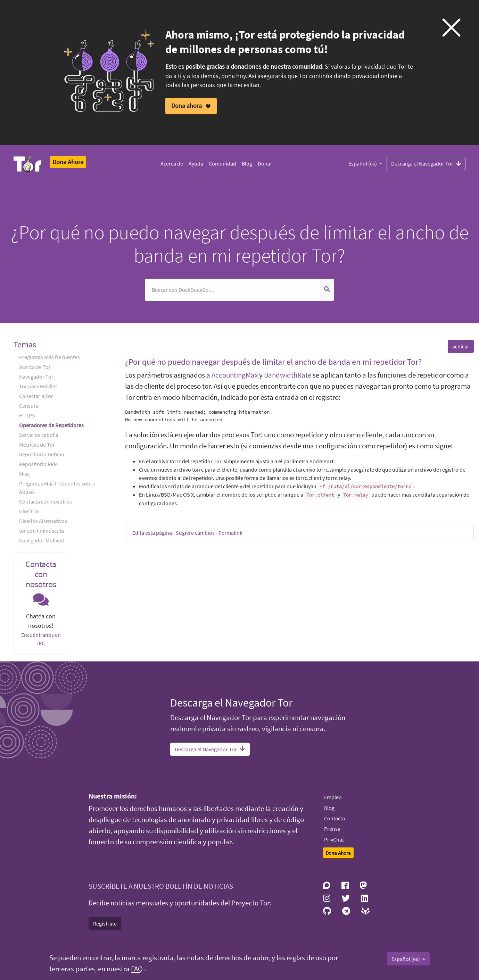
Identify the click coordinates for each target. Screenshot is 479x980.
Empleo (333, 797)
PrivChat (334, 839)
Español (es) (363, 163)
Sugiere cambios (195, 533)
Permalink (230, 533)
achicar (461, 346)
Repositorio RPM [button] (39, 464)
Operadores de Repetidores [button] (51, 425)
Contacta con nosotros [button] (46, 501)
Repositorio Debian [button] (42, 454)
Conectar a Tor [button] (36, 396)
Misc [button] (24, 474)
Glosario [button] (29, 511)
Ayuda (196, 163)
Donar (265, 163)
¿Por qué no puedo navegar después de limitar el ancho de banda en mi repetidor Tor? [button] (273, 362)
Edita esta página (152, 533)
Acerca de (172, 163)
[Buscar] (232, 290)
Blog (247, 163)
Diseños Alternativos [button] (43, 521)
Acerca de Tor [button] (35, 367)
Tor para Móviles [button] (38, 386)
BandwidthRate (288, 375)
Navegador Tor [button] (36, 377)
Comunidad (222, 163)
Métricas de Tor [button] (37, 445)
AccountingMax (235, 375)
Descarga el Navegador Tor (426, 163)
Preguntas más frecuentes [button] (49, 357)
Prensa (332, 829)
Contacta (335, 818)
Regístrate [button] (105, 923)
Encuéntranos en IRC (41, 639)
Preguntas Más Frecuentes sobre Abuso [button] (57, 488)
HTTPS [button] (27, 415)
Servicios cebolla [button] (39, 435)
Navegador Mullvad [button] (42, 540)
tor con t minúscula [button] (42, 531)
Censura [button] (29, 406)
